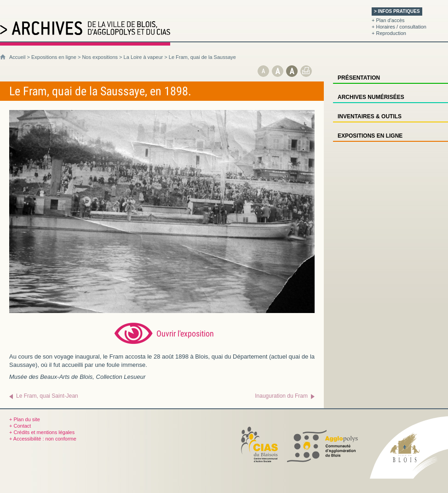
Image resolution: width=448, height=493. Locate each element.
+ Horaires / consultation (399, 27)
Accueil (17, 57)
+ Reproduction (389, 33)
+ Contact (20, 426)
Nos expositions (100, 57)
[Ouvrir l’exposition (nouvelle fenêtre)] (162, 311)
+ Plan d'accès (388, 20)
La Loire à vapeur (144, 57)
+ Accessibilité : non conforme (43, 439)
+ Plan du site (25, 419)
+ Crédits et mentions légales (42, 432)
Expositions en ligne (54, 57)
